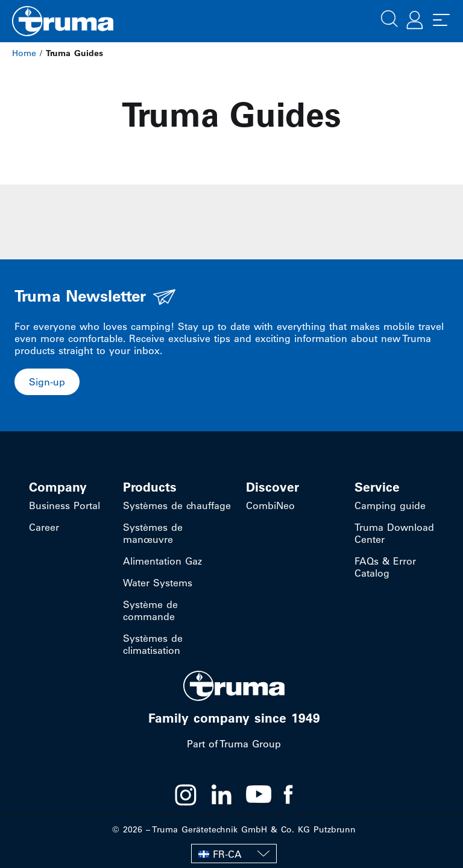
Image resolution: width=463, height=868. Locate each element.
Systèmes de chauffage (177, 505)
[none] (234, 854)
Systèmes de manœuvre (153, 533)
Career (44, 527)
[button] (389, 17)
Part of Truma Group (234, 744)
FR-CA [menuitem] (227, 854)
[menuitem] (234, 854)
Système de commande (150, 610)
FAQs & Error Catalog (385, 567)
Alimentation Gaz (162, 561)
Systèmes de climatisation (153, 644)
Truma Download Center (394, 533)
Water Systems (158, 583)
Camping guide (390, 505)
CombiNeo (270, 505)
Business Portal (65, 505)
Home (24, 53)
